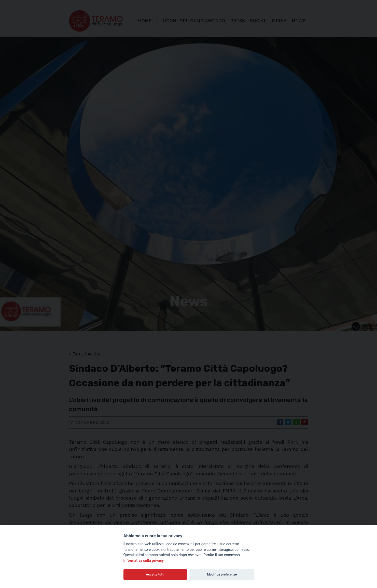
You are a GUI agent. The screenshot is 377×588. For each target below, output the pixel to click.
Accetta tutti (155, 574)
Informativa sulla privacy (144, 561)
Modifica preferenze (222, 574)
